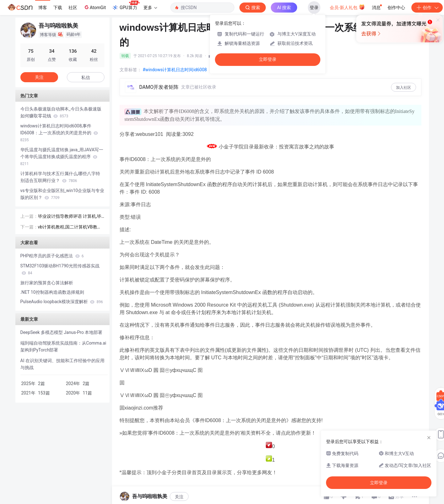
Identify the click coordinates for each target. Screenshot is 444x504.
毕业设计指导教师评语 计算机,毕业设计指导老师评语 (70, 217)
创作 (427, 8)
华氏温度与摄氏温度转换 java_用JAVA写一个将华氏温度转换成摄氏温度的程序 (62, 157)
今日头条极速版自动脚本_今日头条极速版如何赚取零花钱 (61, 112)
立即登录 (268, 59)
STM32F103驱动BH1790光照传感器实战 (60, 269)
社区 (73, 8)
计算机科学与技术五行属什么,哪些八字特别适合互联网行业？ (60, 177)
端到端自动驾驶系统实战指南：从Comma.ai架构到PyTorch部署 (63, 346)
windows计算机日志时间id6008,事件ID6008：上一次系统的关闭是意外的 (59, 133)
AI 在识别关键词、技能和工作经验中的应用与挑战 (62, 364)
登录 (314, 8)
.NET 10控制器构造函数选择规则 (52, 292)
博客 (43, 8)
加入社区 (404, 88)
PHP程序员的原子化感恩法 (52, 256)
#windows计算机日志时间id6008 (175, 70)
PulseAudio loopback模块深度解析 (62, 302)
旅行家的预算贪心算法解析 (47, 283)
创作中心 (396, 8)
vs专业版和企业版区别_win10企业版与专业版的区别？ (62, 194)
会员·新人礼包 (347, 7)
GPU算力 (126, 6)
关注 (179, 497)
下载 (58, 8)
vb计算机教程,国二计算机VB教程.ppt (70, 227)
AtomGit (95, 7)
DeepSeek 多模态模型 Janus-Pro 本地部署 (62, 332)
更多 (150, 8)
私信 (86, 78)
